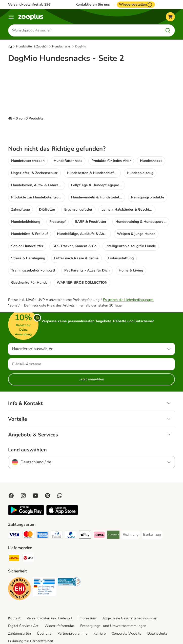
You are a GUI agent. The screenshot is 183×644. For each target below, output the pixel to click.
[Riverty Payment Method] (113, 515)
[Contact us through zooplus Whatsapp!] (60, 475)
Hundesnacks (61, 46)
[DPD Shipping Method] (28, 539)
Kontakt (14, 598)
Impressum (87, 598)
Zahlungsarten (19, 613)
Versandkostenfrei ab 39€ (29, 4)
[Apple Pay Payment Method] (85, 515)
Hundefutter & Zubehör (32, 46)
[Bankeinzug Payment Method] (152, 514)
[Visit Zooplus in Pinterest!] (48, 475)
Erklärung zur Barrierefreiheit (31, 621)
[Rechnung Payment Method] (131, 514)
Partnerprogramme (72, 613)
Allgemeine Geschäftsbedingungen (130, 598)
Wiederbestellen (136, 5)
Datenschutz (157, 613)
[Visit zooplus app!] (26, 494)
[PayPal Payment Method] (71, 515)
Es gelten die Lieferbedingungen (128, 279)
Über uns (44, 613)
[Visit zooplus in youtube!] (35, 475)
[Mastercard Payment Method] (28, 515)
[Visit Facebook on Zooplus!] (11, 475)
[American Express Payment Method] (43, 515)
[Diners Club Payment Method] (57, 515)
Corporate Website (126, 613)
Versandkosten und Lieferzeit (49, 598)
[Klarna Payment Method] (99, 515)
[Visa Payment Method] (14, 515)
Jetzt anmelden (92, 359)
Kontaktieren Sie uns (93, 5)
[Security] (19, 569)
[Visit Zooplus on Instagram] (23, 475)
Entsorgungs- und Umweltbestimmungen (113, 606)
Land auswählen (27, 430)
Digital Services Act (23, 606)
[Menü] (11, 17)
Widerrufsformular (59, 606)
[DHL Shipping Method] (14, 539)
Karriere (99, 613)
